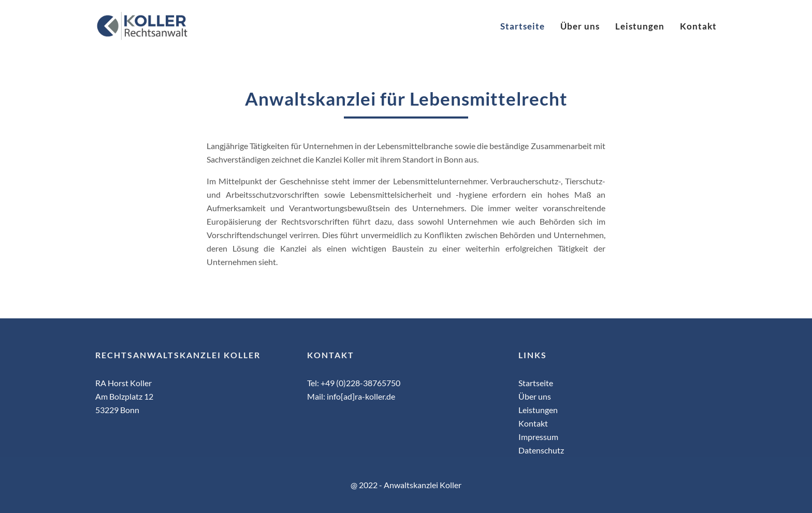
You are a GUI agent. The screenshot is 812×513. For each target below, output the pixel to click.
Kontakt (698, 26)
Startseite (523, 26)
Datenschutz (541, 450)
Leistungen (640, 26)
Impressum (538, 437)
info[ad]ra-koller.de (361, 396)
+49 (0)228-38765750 (360, 383)
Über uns (580, 26)
